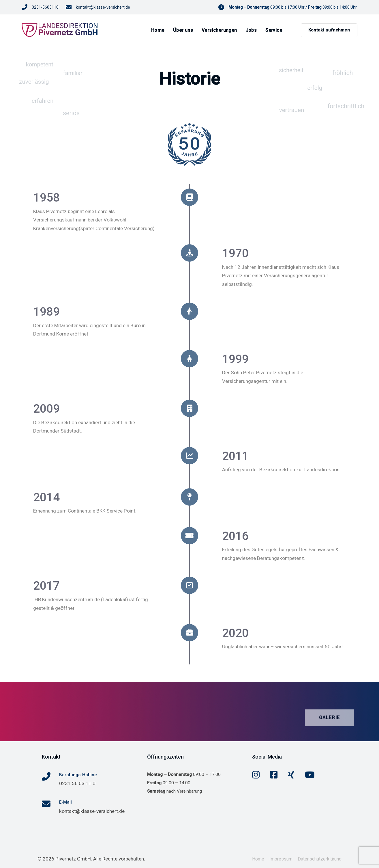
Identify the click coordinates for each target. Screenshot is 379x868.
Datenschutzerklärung (320, 858)
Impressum (281, 858)
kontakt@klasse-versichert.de (103, 7)
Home (258, 858)
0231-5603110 (45, 7)
